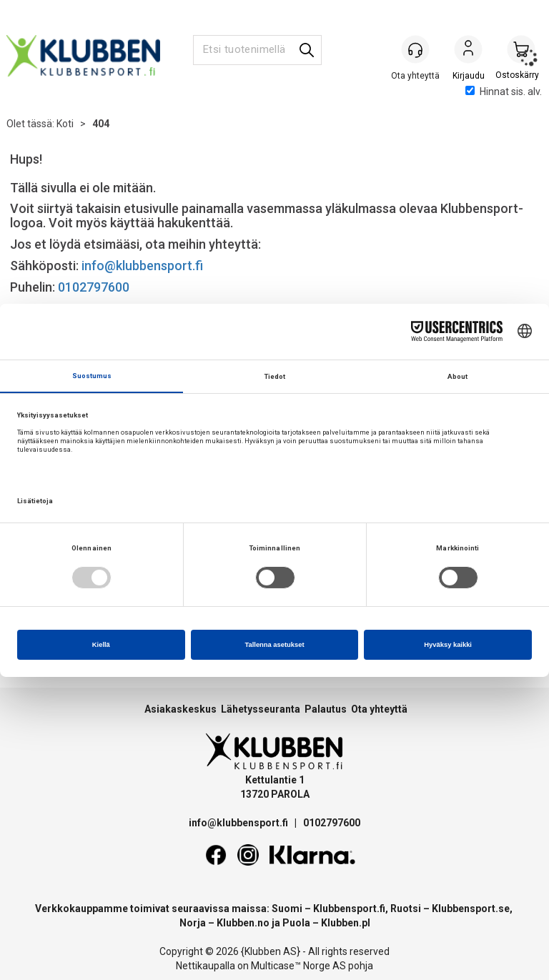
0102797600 (94, 287)
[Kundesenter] (415, 49)
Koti (65, 124)
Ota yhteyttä (379, 709)
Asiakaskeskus (180, 709)
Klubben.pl (346, 923)
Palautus (326, 709)
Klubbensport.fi (349, 909)
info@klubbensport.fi (144, 266)
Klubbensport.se (471, 909)
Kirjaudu (468, 51)
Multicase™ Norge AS (298, 966)
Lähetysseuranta (261, 709)
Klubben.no (243, 923)
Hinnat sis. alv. (504, 91)
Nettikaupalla (206, 966)
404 (101, 124)
